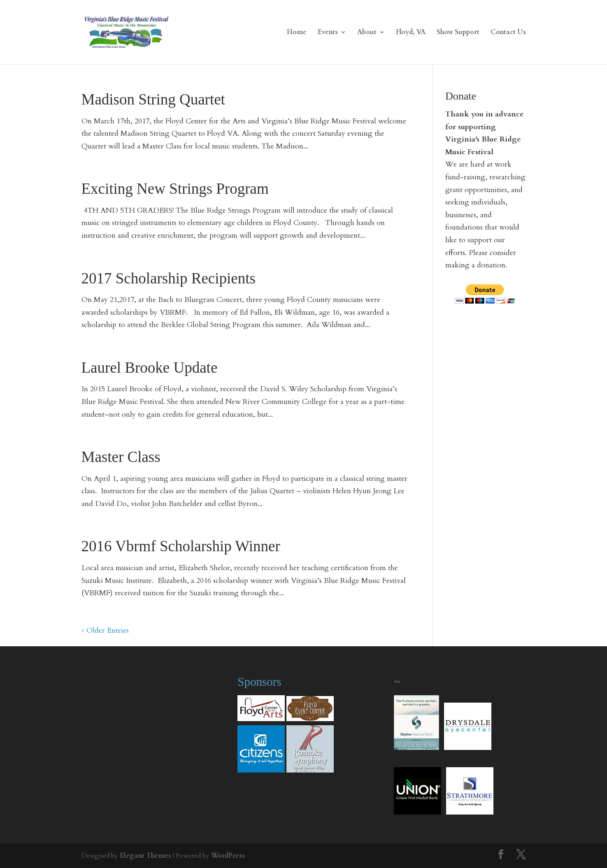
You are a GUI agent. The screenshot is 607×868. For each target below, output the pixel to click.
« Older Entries (105, 630)
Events (328, 33)
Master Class (121, 457)
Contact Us (508, 33)
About (367, 33)
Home (297, 33)
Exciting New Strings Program (175, 189)
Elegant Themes (145, 856)
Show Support (458, 33)
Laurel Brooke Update (150, 368)
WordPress (228, 856)
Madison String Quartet (153, 99)
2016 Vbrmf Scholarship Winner (181, 546)
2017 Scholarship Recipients (169, 278)
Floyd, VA (411, 33)
